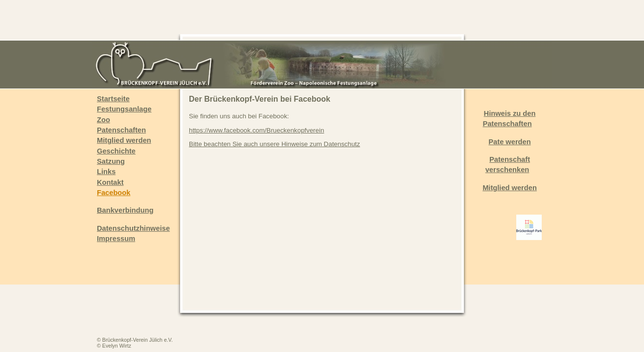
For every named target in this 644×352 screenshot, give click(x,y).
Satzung (111, 161)
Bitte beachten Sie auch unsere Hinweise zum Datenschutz (275, 144)
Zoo (103, 120)
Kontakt (110, 182)
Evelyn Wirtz (117, 346)
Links (106, 172)
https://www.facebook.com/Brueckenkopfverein (256, 130)
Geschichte (116, 151)
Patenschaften (121, 130)
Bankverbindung (125, 210)
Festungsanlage (124, 109)
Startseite (113, 99)
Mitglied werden (124, 140)
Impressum (116, 239)
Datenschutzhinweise (133, 228)
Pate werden (509, 142)
